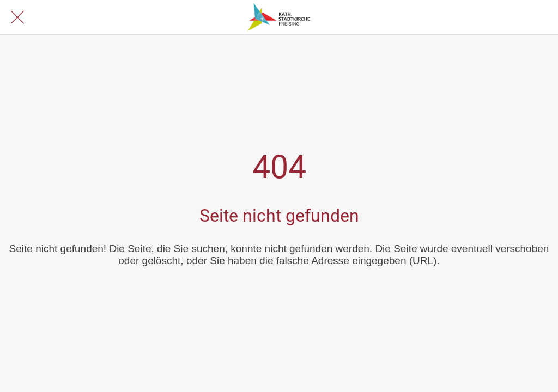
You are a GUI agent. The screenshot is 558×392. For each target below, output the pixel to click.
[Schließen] (17, 17)
